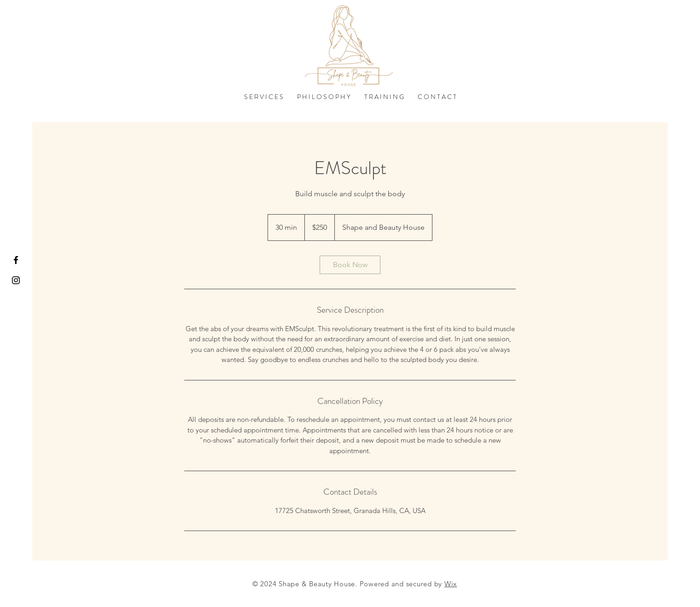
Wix (451, 584)
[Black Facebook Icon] (16, 260)
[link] (350, 265)
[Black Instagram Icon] (16, 280)
